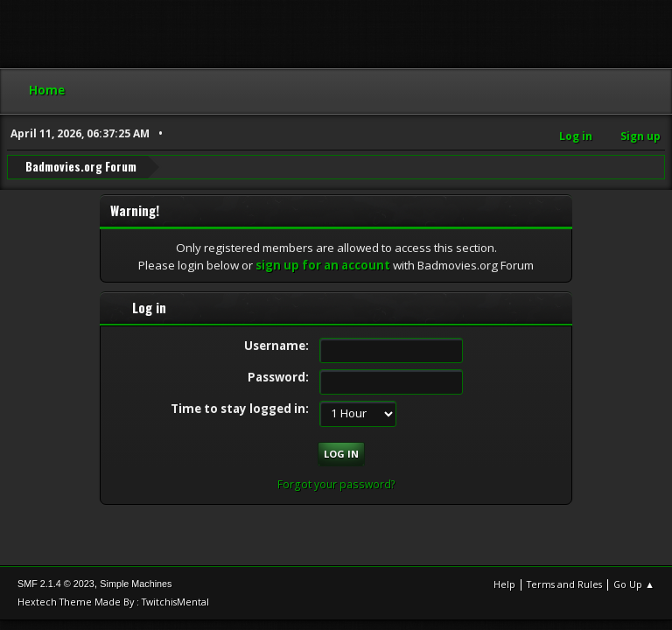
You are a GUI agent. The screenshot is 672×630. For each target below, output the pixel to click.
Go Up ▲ (634, 584)
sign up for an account (323, 265)
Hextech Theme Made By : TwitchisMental (113, 602)
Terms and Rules (564, 584)
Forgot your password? (336, 484)
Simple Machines (136, 584)
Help (504, 584)
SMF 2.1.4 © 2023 (56, 584)
